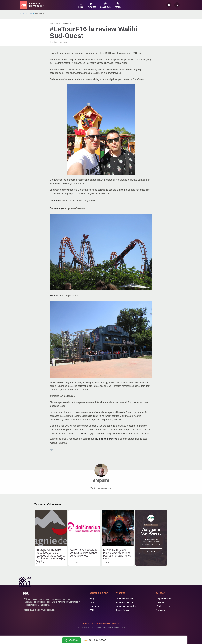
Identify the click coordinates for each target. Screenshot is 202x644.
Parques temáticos (125, 599)
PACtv (92, 610)
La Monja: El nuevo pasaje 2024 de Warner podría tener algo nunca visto (117, 554)
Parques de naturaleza (126, 606)
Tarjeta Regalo (123, 610)
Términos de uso (163, 606)
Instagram (94, 606)
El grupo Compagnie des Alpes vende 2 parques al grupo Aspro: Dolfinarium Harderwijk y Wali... (51, 556)
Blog (30, 13)
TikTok (93, 602)
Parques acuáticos (124, 602)
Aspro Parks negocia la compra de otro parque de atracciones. (84, 553)
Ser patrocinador (163, 599)
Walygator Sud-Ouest (61, 23)
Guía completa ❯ (95, 640)
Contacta (160, 602)
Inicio (22, 13)
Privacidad (160, 610)
